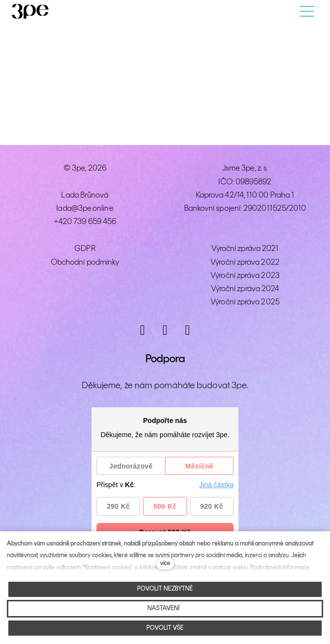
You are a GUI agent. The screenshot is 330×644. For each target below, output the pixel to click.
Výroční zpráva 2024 (245, 289)
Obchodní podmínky (85, 262)
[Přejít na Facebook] (165, 330)
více (165, 563)
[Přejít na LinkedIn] (188, 330)
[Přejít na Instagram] (142, 330)
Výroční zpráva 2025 (245, 302)
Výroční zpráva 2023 (245, 276)
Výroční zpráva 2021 (245, 249)
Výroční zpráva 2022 (245, 262)
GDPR (85, 249)
